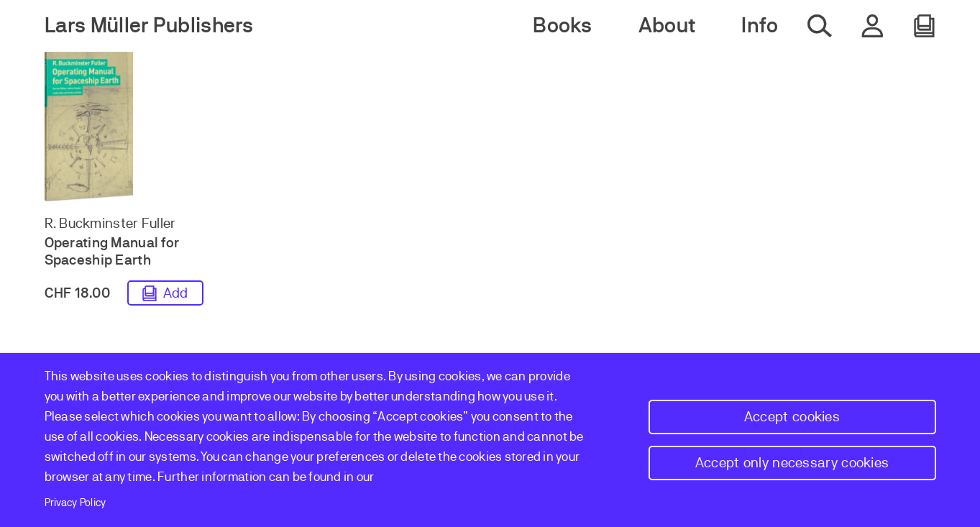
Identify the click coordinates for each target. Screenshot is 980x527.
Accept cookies (792, 417)
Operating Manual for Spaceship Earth (112, 251)
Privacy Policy (75, 503)
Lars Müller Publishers (149, 26)
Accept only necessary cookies (792, 463)
